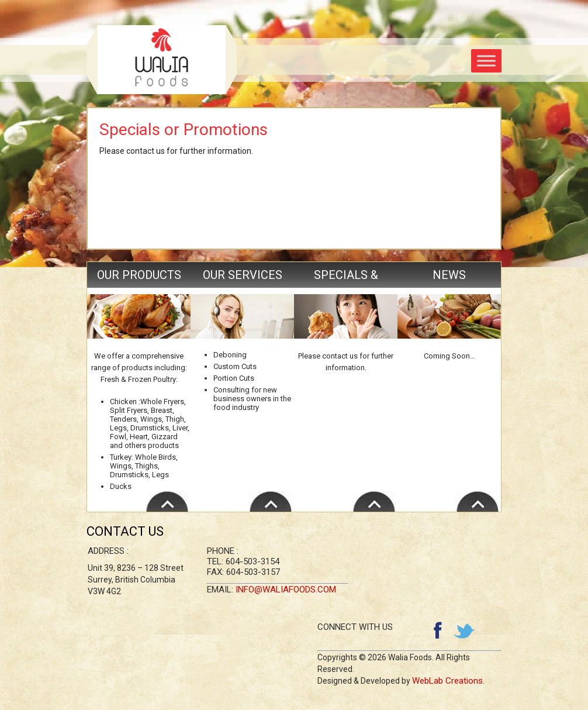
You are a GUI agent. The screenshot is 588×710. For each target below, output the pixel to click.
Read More (167, 501)
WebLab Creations (447, 681)
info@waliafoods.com (286, 590)
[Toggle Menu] (486, 61)
